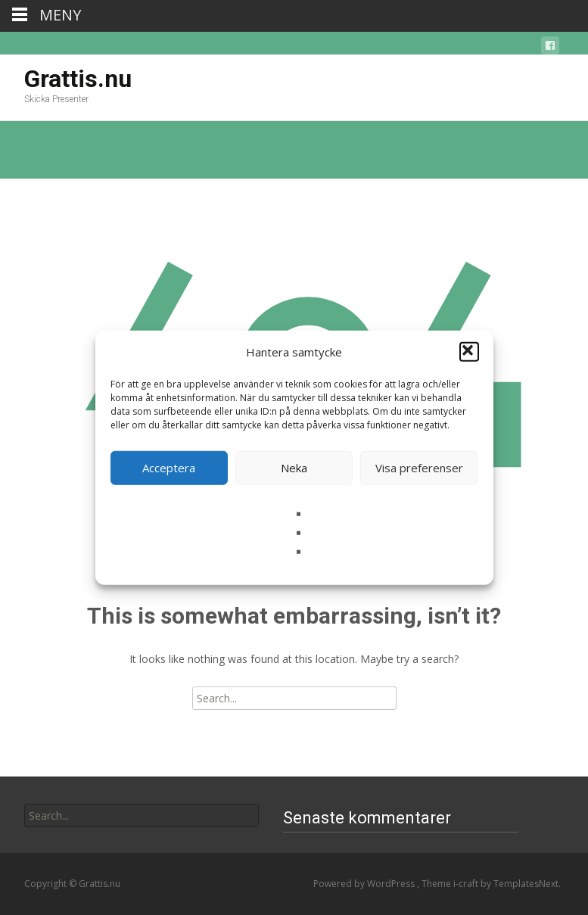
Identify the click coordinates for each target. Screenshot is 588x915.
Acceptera (169, 468)
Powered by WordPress (365, 884)
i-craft (467, 884)
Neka (294, 468)
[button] (469, 352)
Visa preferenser (419, 468)
